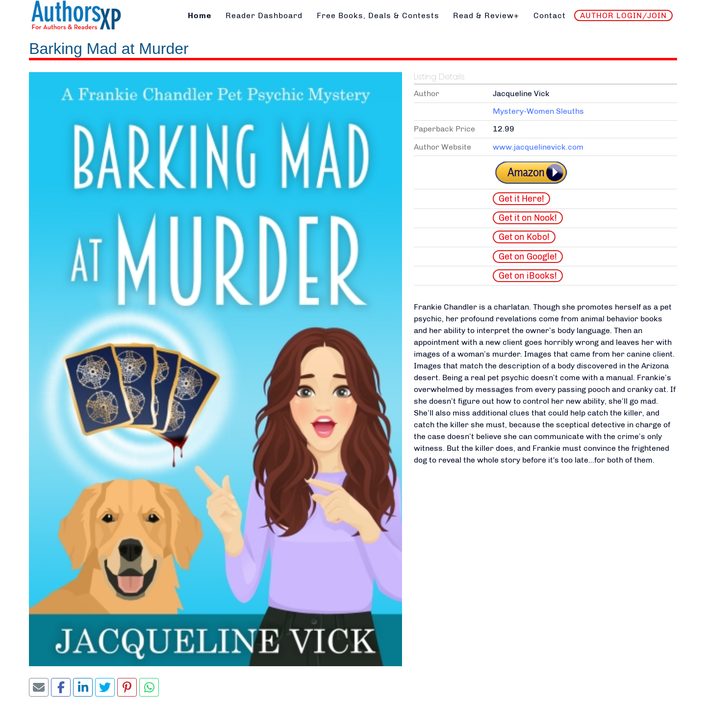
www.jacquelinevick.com (538, 147)
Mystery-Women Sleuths (538, 111)
